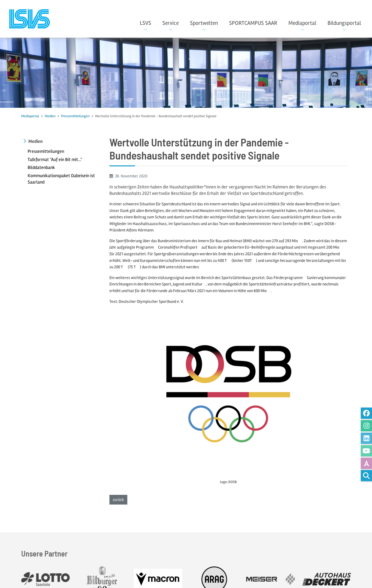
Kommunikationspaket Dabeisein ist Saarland (61, 179)
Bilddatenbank (41, 167)
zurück (120, 499)
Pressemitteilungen (75, 116)
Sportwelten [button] (204, 23)
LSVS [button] (145, 23)
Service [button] (171, 23)
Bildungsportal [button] (344, 23)
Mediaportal (30, 116)
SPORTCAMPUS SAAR (253, 23)
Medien (50, 116)
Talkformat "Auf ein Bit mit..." (55, 159)
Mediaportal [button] (302, 23)
